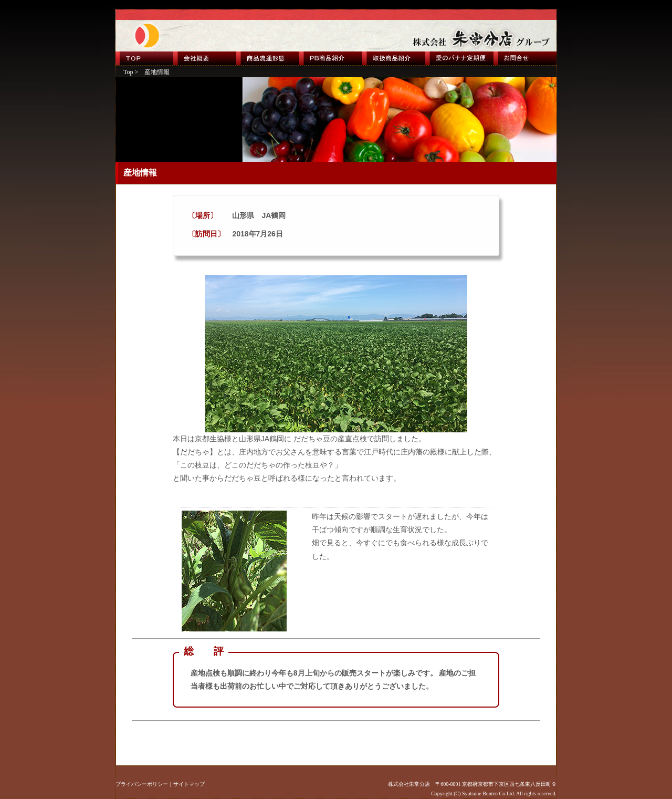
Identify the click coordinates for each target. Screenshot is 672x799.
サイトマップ (189, 784)
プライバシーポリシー (142, 784)
